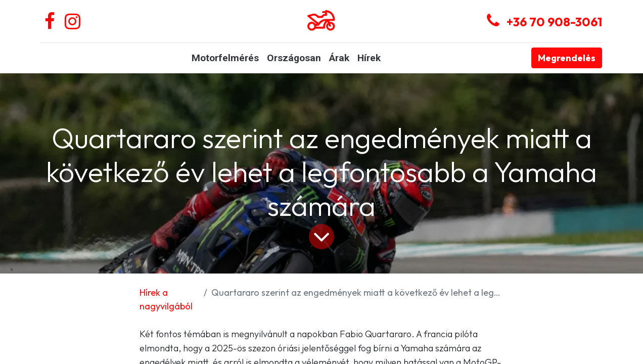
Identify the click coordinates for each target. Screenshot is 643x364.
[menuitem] (225, 58)
